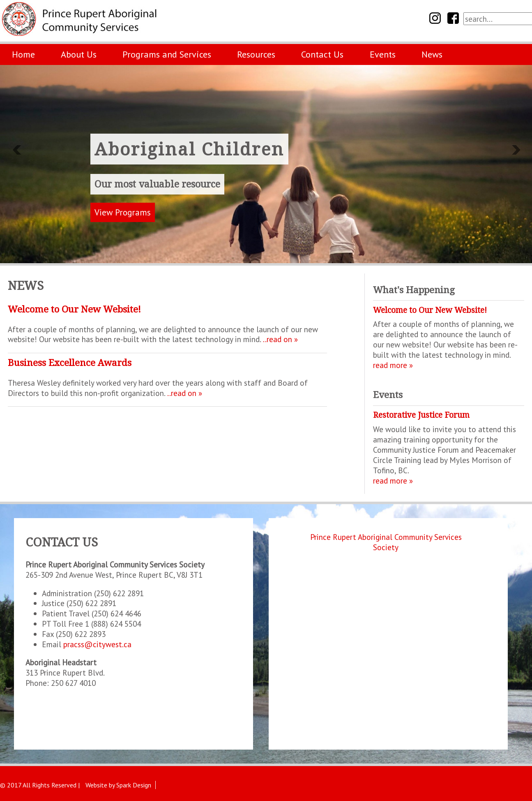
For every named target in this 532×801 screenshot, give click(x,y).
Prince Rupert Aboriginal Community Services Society (386, 542)
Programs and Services (167, 54)
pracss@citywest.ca (97, 644)
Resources (256, 54)
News (432, 54)
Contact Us (322, 54)
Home (23, 54)
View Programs (123, 212)
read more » (393, 365)
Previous (16, 150)
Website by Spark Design (118, 785)
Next (516, 150)
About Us (79, 54)
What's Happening (414, 290)
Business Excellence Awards (70, 362)
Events (383, 54)
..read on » (280, 339)
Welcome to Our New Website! (74, 309)
